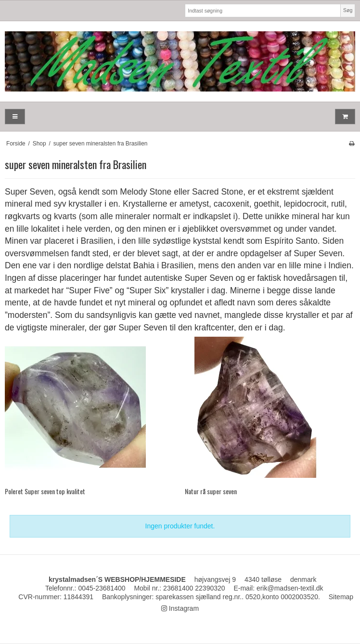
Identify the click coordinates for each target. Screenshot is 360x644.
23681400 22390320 (194, 588)
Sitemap (341, 597)
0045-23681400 (102, 588)
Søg (348, 10)
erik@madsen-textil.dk (290, 588)
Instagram (180, 608)
